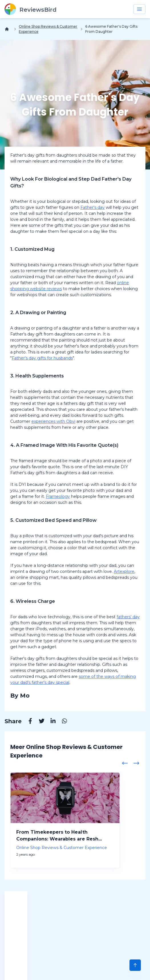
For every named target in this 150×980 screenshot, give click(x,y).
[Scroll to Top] (135, 965)
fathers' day (128, 617)
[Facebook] (27, 722)
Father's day (93, 207)
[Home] (8, 29)
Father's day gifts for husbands (42, 358)
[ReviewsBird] (31, 9)
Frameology (58, 496)
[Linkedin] (50, 722)
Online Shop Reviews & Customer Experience (48, 29)
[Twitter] (39, 722)
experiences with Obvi (53, 421)
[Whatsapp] (62, 722)
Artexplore (124, 571)
